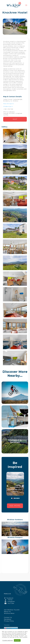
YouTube (9, 603)
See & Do (15, 393)
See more (15, 506)
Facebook (9, 598)
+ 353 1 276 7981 (8, 109)
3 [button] (15, 498)
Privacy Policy (9, 621)
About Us (7, 612)
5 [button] (17, 498)
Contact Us (8, 617)
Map (15, 119)
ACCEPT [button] (17, 640)
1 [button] (12, 498)
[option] (15, 484)
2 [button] (13, 498)
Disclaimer (8, 619)
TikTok (8, 600)
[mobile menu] (26, 5)
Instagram (9, 602)
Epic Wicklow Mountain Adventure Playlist (15, 490)
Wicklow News (9, 613)
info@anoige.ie (8, 106)
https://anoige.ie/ (8, 104)
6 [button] (19, 498)
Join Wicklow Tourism (12, 610)
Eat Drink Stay (15, 416)
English (8, 628)
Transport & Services (15, 441)
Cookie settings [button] (8, 640)
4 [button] (16, 498)
